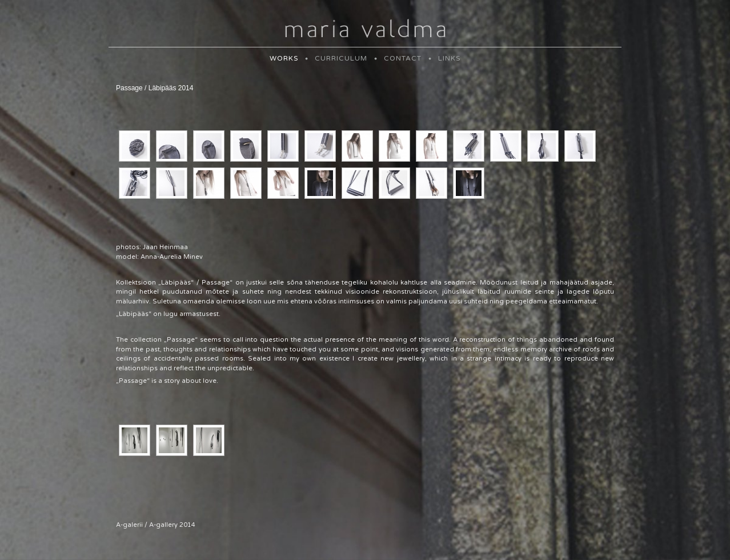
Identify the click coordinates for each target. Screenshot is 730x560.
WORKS (284, 58)
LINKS (449, 58)
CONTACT (403, 58)
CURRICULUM (341, 58)
